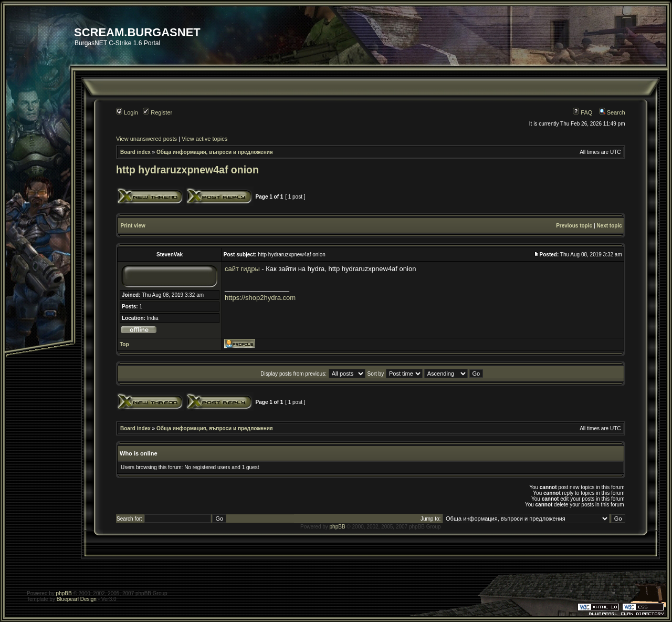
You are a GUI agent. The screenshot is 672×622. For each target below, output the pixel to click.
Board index (135, 152)
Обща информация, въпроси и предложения (215, 152)
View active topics (204, 139)
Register (157, 112)
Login (127, 112)
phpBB (338, 527)
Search (612, 112)
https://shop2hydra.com (260, 298)
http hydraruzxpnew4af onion (187, 170)
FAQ (582, 112)
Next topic (609, 226)
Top (124, 344)
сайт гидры (242, 269)
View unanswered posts (146, 139)
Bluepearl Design (77, 599)
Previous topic (574, 226)
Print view (133, 226)
